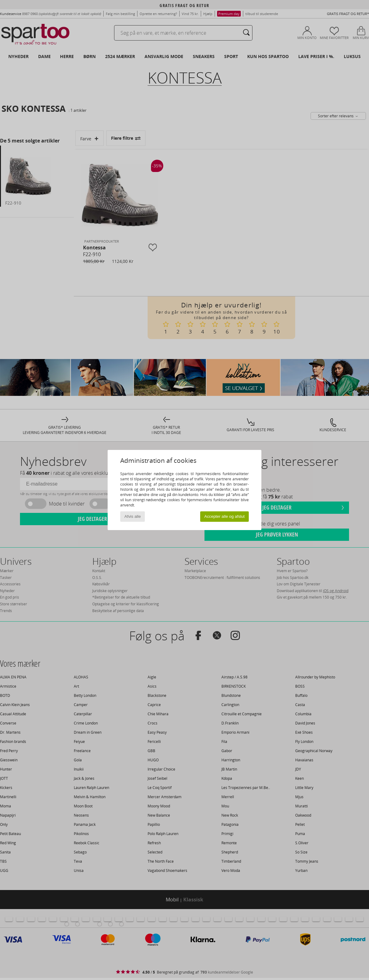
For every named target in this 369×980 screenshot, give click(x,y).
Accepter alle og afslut (224, 516)
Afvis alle (133, 516)
